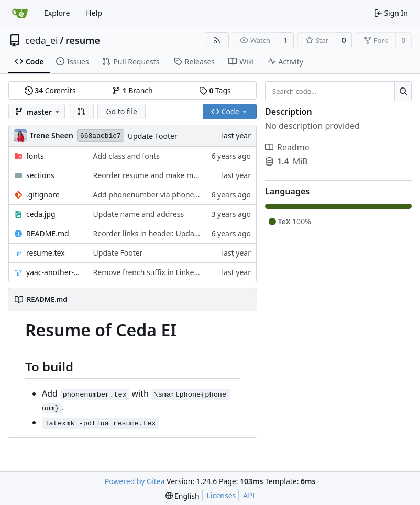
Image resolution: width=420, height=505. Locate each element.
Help (94, 13)
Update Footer (153, 136)
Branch (132, 90)
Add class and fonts (127, 156)
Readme (287, 147)
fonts (35, 156)
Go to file (121, 111)
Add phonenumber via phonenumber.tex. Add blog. (181, 195)
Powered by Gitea (135, 481)
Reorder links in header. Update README (163, 233)
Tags (215, 90)
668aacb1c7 (101, 136)
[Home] (20, 13)
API (249, 495)
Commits (50, 90)
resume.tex (46, 253)
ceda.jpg (41, 214)
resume (83, 40)
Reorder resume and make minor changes (166, 175)
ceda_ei (42, 40)
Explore (57, 13)
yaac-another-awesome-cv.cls (54, 272)
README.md (48, 233)
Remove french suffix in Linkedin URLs (159, 272)
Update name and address (139, 214)
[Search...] (403, 91)
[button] (81, 112)
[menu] (183, 496)
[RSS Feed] (217, 40)
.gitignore (43, 195)
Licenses (222, 495)
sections (40, 175)
